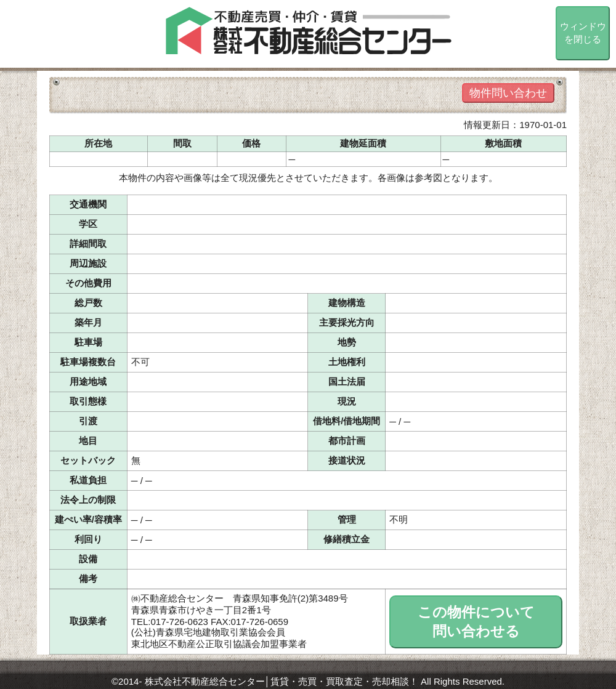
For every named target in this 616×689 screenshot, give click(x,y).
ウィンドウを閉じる (583, 33)
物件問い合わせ (508, 93)
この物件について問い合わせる (476, 622)
